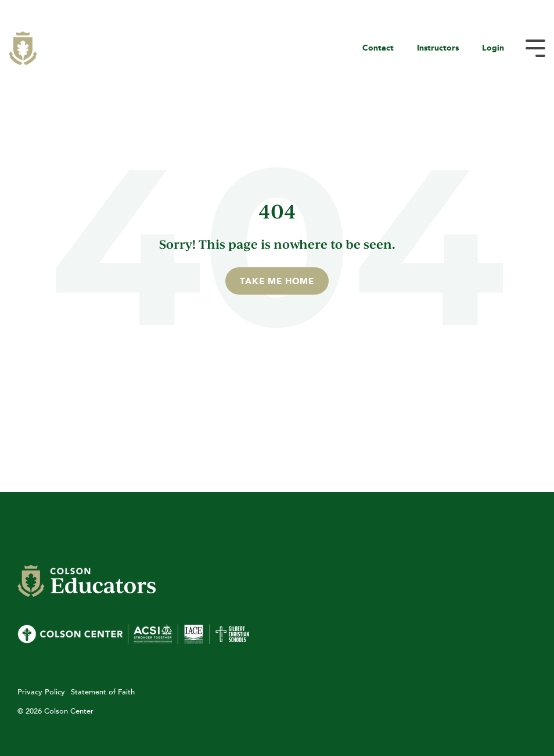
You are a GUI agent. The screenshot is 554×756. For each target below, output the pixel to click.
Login (493, 48)
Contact (378, 48)
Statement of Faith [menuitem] (103, 691)
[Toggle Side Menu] (535, 47)
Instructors (438, 48)
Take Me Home (277, 281)
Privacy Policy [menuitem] (41, 691)
